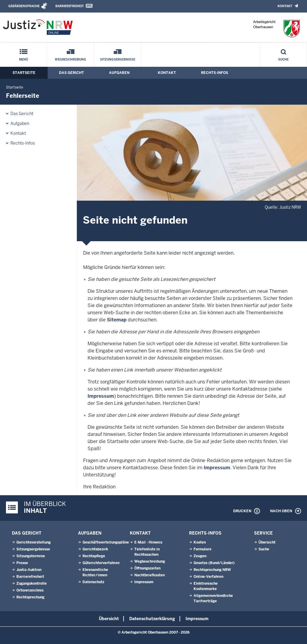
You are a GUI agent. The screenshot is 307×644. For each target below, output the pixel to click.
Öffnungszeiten (147, 568)
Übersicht (267, 542)
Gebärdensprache (24, 6)
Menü (24, 59)
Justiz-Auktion (29, 570)
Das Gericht (71, 73)
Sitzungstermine (31, 556)
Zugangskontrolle (32, 583)
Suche (283, 59)
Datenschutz (93, 582)
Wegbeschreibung (70, 59)
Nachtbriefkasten (149, 575)
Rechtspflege (94, 556)
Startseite (24, 73)
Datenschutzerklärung (152, 619)
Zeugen (200, 556)
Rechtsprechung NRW (212, 570)
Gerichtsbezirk (95, 549)
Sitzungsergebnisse (118, 59)
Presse (22, 563)
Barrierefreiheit (70, 6)
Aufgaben (119, 73)
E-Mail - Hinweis (148, 542)
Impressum (101, 396)
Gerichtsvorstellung (33, 542)
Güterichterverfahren (101, 563)
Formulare (202, 549)
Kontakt (285, 6)
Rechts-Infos (215, 73)
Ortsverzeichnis (30, 590)
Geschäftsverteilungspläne (106, 542)
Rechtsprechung (30, 597)
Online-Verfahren (208, 577)
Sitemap (117, 320)
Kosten (200, 542)
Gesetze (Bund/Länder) (214, 563)
